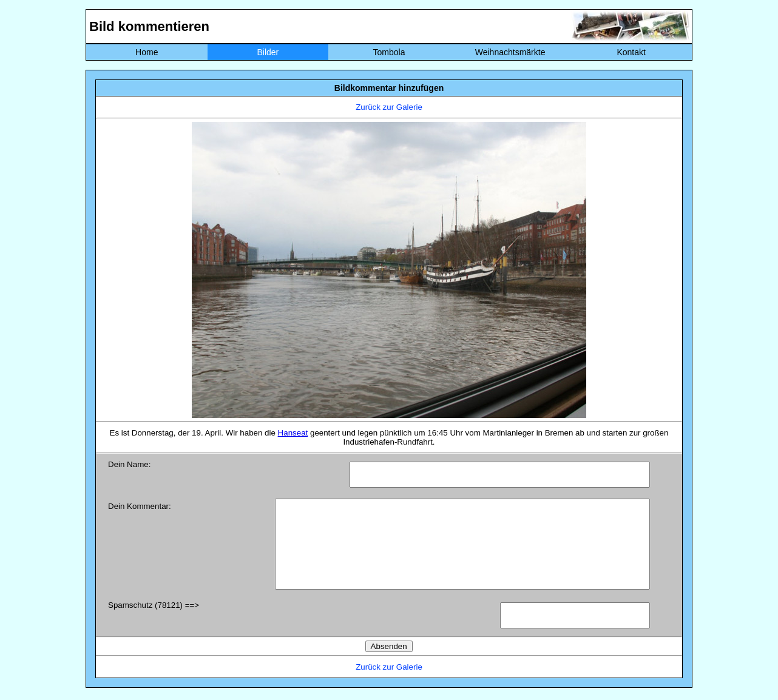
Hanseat (293, 433)
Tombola (389, 52)
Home (147, 52)
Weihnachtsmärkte (510, 52)
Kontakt (631, 52)
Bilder (268, 52)
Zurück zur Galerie (389, 107)
